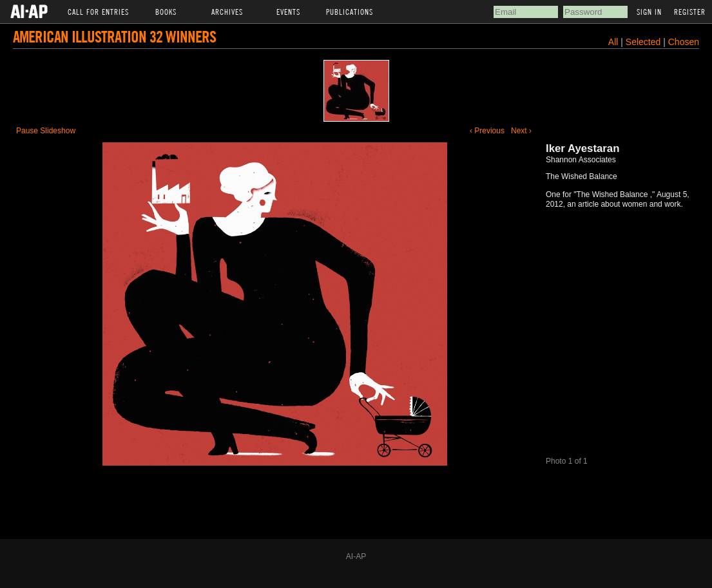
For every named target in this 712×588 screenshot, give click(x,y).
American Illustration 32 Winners (114, 36)
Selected (644, 42)
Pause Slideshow (46, 131)
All (613, 42)
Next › (521, 131)
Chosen (684, 42)
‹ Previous (487, 131)
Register (690, 12)
